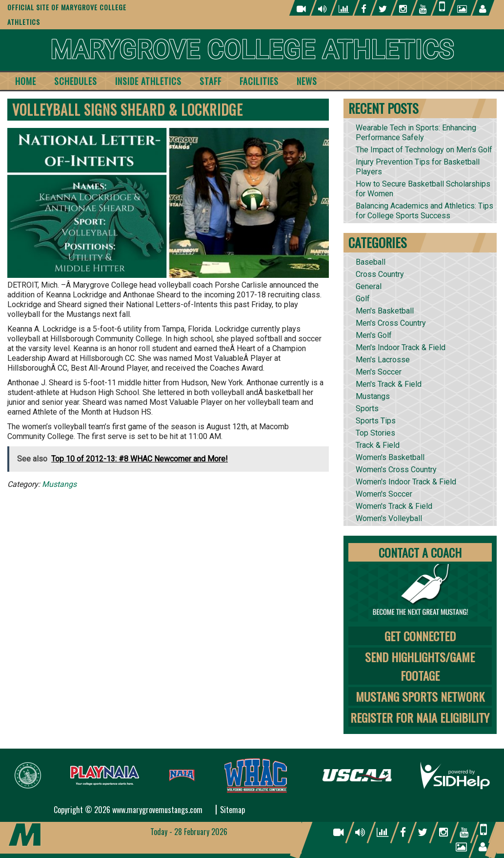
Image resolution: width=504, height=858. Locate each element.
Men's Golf (374, 335)
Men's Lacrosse (383, 360)
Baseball (371, 262)
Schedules (76, 81)
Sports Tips (376, 421)
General (369, 286)
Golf (363, 299)
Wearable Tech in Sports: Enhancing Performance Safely (416, 133)
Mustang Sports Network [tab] (420, 696)
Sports (367, 408)
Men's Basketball (385, 311)
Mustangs (59, 484)
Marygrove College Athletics (252, 50)
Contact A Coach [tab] (420, 552)
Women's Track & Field (394, 506)
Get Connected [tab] (420, 636)
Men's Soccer (379, 372)
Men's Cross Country (391, 323)
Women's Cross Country (396, 470)
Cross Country (380, 274)
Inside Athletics (148, 81)
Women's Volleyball (389, 518)
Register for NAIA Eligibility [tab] (420, 717)
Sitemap (232, 810)
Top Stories (375, 433)
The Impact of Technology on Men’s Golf (424, 150)
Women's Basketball (390, 457)
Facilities (259, 81)
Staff (211, 81)
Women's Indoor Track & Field (406, 482)
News (307, 81)
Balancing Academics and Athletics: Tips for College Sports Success (424, 211)
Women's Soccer (384, 494)
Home (26, 81)
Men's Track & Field (389, 384)
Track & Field (378, 445)
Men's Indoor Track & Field (401, 347)
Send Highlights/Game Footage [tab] (420, 666)
